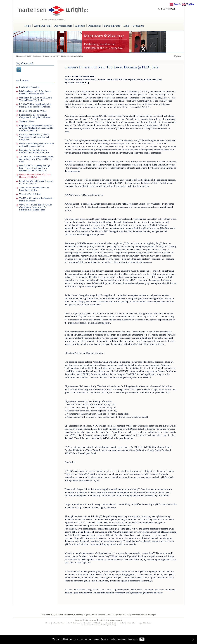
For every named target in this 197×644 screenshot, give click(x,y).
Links (126, 26)
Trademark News (27, 121)
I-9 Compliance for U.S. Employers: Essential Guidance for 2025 (35, 92)
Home (28, 26)
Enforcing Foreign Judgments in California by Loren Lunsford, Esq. (35, 151)
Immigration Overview (29, 87)
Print (179, 56)
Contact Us (138, 26)
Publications (94, 26)
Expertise (80, 26)
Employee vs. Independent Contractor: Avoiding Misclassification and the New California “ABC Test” (37, 128)
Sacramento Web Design (101, 625)
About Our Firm (42, 26)
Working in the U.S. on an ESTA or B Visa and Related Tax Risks (36, 99)
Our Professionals (63, 26)
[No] (193, 640)
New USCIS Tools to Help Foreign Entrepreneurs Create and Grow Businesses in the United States (35, 168)
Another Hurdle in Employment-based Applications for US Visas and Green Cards (36, 159)
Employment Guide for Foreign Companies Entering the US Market (35, 116)
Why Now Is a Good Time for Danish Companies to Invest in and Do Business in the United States (36, 207)
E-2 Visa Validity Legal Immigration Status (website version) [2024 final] (35, 106)
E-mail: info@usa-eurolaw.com (118, 615)
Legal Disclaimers (145, 623)
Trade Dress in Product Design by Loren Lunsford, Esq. (34, 189)
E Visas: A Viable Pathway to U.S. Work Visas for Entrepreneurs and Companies (34, 137)
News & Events (112, 26)
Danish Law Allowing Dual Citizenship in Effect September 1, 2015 (37, 145)
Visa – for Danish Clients (30, 194)
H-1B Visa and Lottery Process (33, 111)
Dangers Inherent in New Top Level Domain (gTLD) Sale (35, 176)
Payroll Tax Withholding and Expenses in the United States (36, 182)
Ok (142, 639)
